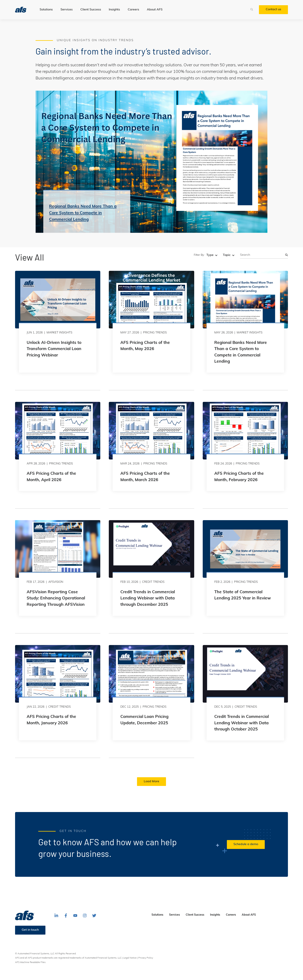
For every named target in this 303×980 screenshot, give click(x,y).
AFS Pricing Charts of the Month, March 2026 (145, 477)
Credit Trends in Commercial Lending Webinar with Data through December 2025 (148, 598)
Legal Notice (130, 958)
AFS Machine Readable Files (30, 962)
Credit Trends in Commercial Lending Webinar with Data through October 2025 (242, 723)
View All (30, 257)
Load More (151, 781)
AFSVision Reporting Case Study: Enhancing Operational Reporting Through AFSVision (56, 598)
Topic (227, 255)
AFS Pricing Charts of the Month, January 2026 (51, 720)
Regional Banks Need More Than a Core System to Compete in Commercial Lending (241, 352)
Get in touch (30, 930)
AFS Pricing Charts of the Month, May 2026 (145, 346)
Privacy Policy (146, 958)
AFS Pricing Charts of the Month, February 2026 (239, 477)
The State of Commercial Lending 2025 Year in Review (243, 595)
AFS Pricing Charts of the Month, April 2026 (51, 477)
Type (210, 255)
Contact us (273, 9)
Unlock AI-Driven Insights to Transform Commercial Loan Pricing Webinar (54, 349)
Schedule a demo (246, 844)
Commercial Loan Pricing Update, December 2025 (144, 720)
